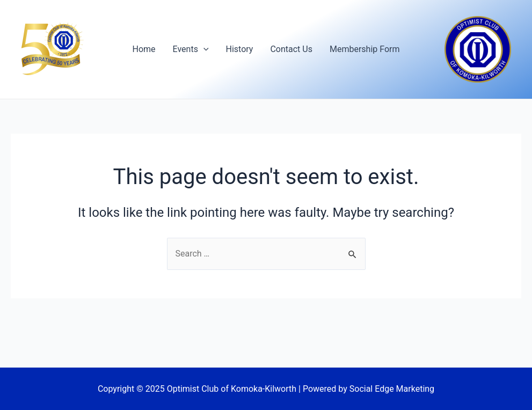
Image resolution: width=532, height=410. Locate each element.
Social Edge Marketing (392, 389)
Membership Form (365, 49)
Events (191, 49)
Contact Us (291, 49)
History (240, 49)
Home (144, 49)
